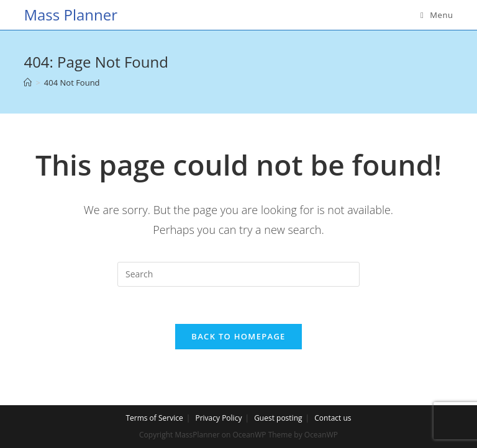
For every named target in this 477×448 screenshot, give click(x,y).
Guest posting (278, 418)
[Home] (28, 83)
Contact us (333, 418)
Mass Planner (70, 15)
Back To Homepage (238, 336)
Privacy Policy (218, 418)
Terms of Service (154, 418)
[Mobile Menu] (437, 15)
